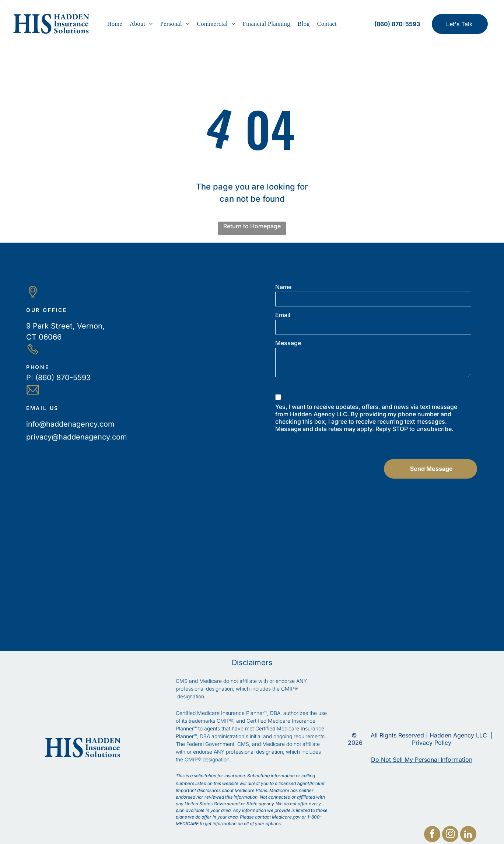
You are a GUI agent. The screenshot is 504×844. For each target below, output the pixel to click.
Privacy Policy (432, 743)
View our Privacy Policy (308, 440)
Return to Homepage (252, 226)
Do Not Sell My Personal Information (422, 760)
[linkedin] (468, 835)
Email (283, 315)
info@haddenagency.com (70, 424)
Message (288, 343)
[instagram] (450, 835)
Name (283, 287)
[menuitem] (115, 24)
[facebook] (432, 835)
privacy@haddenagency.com (77, 437)
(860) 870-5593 (63, 378)
